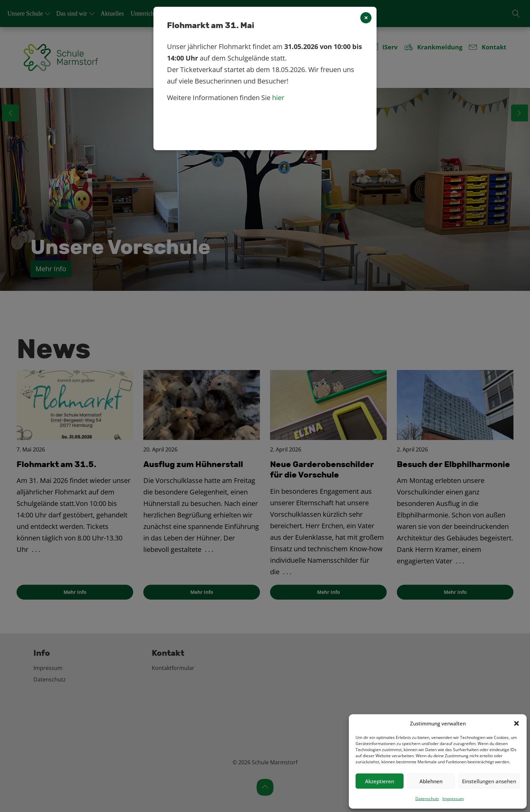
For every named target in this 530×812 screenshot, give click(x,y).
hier (278, 98)
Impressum (453, 799)
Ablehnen (431, 781)
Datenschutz (427, 799)
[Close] (366, 18)
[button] (516, 723)
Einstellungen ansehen (489, 781)
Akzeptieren (380, 781)
